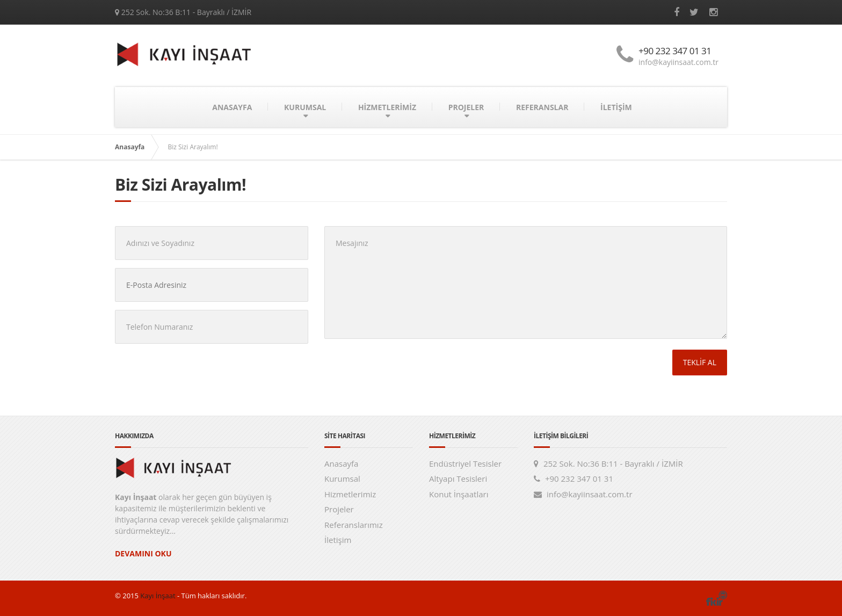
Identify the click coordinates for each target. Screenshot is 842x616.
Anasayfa (130, 147)
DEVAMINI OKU (143, 553)
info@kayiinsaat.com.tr (678, 62)
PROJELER (466, 107)
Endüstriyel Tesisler (465, 463)
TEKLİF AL (700, 362)
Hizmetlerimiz (350, 494)
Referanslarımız (354, 525)
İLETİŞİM (616, 107)
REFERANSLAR (542, 107)
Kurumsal (342, 479)
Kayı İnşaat (157, 596)
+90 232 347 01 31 (675, 51)
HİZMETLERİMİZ (387, 107)
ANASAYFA (232, 107)
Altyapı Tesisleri (458, 479)
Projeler (339, 509)
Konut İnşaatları (459, 494)
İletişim (338, 540)
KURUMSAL (305, 107)
